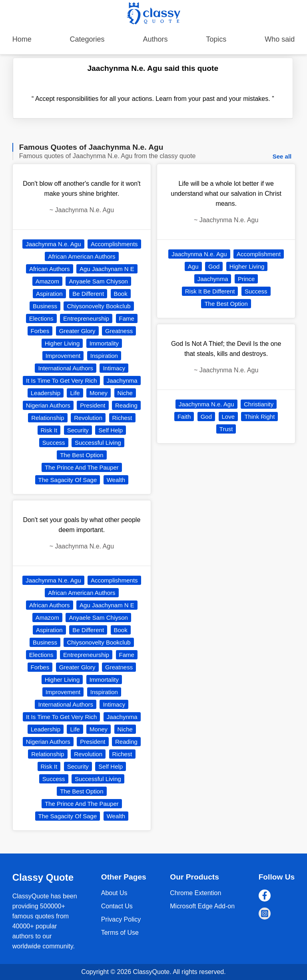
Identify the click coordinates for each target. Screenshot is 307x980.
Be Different (88, 294)
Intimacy (114, 368)
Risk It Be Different (210, 291)
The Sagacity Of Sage (68, 480)
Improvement (63, 356)
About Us (114, 893)
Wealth (116, 480)
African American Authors (82, 256)
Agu (193, 266)
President (93, 405)
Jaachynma (122, 381)
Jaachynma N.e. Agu (53, 244)
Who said (280, 39)
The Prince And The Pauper (82, 467)
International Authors (66, 368)
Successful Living (98, 443)
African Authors (50, 269)
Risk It (49, 430)
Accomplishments (114, 244)
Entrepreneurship (86, 318)
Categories (87, 39)
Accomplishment (259, 254)
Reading (126, 405)
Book (121, 294)
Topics (216, 39)
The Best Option (82, 455)
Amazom (47, 281)
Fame (127, 318)
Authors (155, 39)
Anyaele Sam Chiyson (98, 281)
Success (54, 443)
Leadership (46, 393)
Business (45, 306)
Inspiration (104, 356)
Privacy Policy (121, 919)
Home (22, 39)
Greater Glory (77, 331)
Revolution (88, 418)
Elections (41, 318)
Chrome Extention (195, 893)
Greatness (119, 331)
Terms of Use (120, 933)
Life (75, 393)
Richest (122, 418)
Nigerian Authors (48, 405)
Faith (184, 417)
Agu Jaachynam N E (107, 269)
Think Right (259, 417)
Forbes (40, 331)
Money (99, 393)
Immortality (104, 343)
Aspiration (49, 294)
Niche (125, 393)
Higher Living (62, 343)
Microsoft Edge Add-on (202, 906)
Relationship (48, 418)
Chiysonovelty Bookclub (99, 306)
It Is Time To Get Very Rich (61, 381)
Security (78, 430)
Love (228, 417)
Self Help (111, 430)
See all (282, 156)
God (214, 266)
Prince (246, 279)
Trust (226, 429)
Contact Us (117, 906)
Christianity (259, 404)
